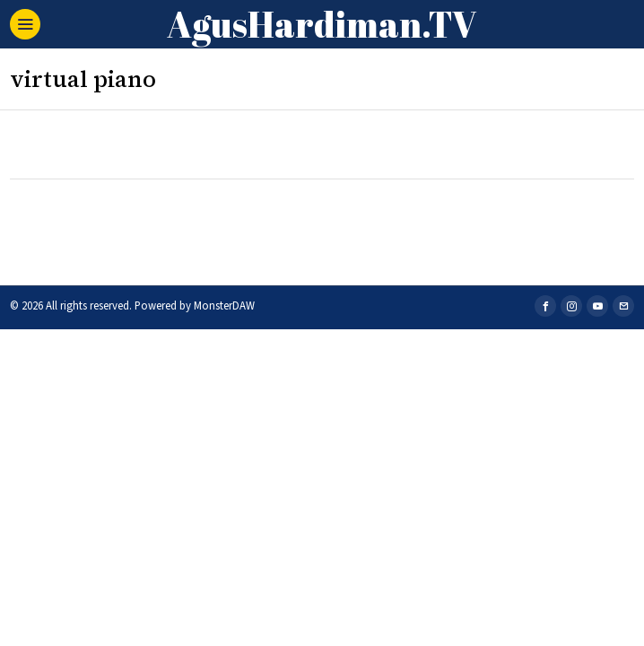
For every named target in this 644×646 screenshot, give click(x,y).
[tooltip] (545, 306)
